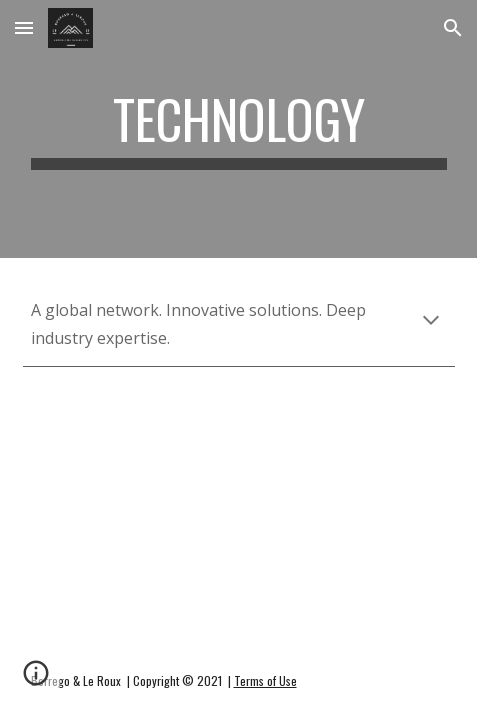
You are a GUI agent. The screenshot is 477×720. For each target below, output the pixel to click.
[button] (24, 27)
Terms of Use (265, 680)
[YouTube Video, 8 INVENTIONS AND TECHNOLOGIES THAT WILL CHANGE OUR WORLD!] (239, 462)
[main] (239, 129)
